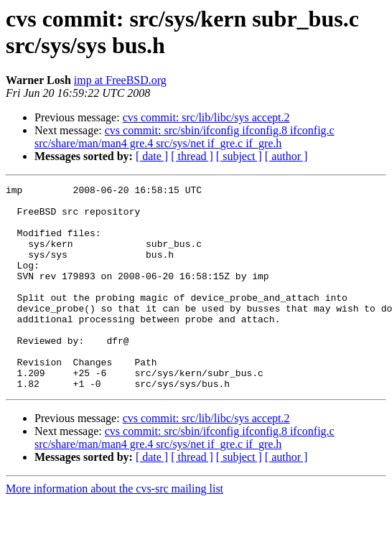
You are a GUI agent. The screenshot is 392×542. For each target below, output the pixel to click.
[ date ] (152, 156)
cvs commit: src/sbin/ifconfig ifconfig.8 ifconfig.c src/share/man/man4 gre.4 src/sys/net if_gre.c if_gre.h (185, 137)
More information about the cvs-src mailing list (115, 529)
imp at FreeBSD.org (120, 80)
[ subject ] (239, 156)
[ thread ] (192, 156)
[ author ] (286, 156)
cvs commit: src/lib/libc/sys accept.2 (206, 117)
